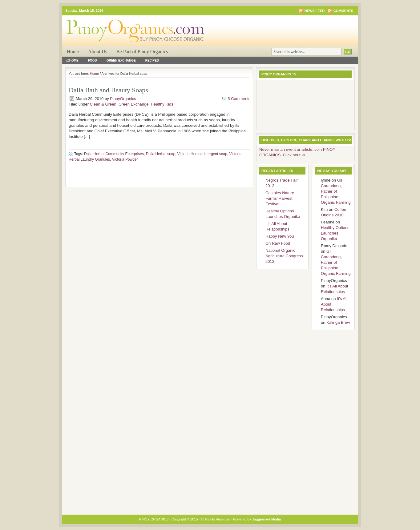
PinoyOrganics (123, 99)
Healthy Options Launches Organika (335, 233)
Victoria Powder (125, 159)
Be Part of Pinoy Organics (142, 52)
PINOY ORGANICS (136, 26)
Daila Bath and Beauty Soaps (108, 90)
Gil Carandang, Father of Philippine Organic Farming (336, 191)
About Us (98, 52)
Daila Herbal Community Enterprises (114, 154)
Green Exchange (121, 60)
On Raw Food (278, 243)
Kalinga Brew (338, 322)
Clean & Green (103, 104)
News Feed (315, 11)
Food (93, 60)
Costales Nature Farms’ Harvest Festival (280, 198)
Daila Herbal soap (161, 154)
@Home (72, 60)
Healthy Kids (162, 104)
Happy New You (280, 236)
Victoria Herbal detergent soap (202, 154)
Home (73, 52)
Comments (343, 11)
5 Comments (239, 99)
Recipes (152, 60)
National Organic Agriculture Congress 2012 (284, 256)
